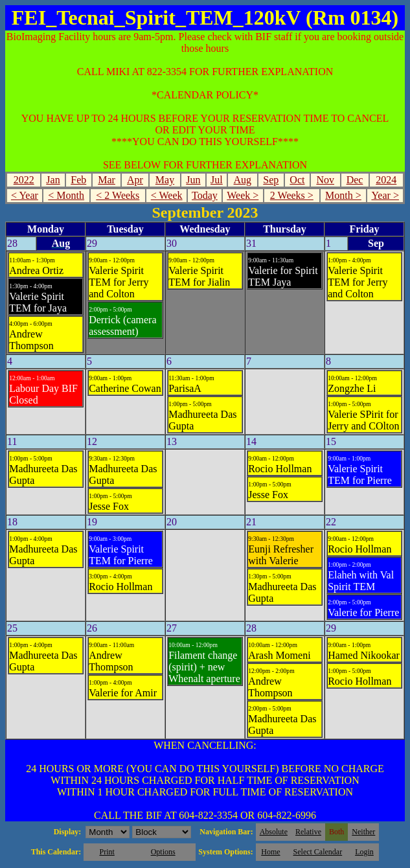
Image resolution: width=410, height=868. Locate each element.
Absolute (274, 832)
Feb (78, 180)
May (165, 180)
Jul (217, 180)
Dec (355, 180)
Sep (271, 180)
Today (205, 195)
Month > (343, 195)
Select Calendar (318, 852)
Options (163, 852)
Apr (135, 180)
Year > (385, 195)
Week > (243, 195)
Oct (297, 180)
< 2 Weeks (118, 195)
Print (107, 852)
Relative (308, 832)
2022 (24, 180)
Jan (53, 180)
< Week (167, 195)
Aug (243, 180)
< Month (66, 195)
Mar (107, 180)
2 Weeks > (292, 195)
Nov (325, 180)
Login (364, 852)
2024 (386, 180)
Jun (193, 180)
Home (270, 852)
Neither (363, 832)
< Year (25, 195)
